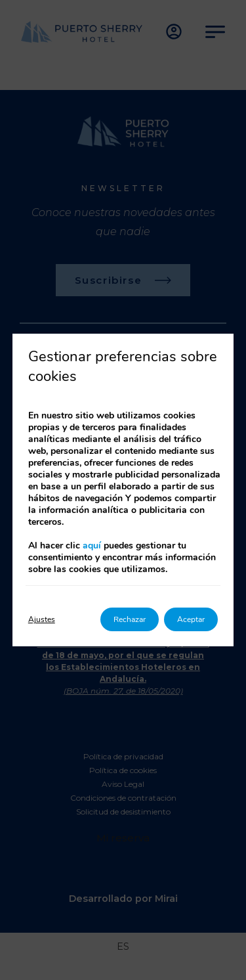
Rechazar (130, 619)
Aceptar (191, 619)
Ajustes (42, 619)
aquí (92, 546)
